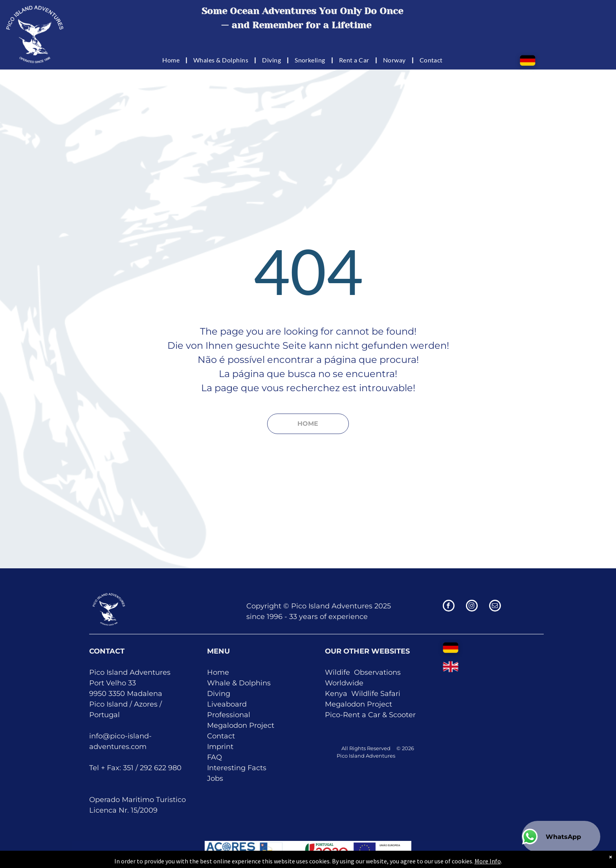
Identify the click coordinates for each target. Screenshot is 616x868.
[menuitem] (172, 60)
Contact (221, 736)
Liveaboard (227, 704)
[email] (495, 607)
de (359, 683)
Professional (229, 715)
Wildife (337, 672)
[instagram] (472, 607)
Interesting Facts (237, 768)
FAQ (214, 757)
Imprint (220, 747)
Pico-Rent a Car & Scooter (370, 715)
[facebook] (449, 607)
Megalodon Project (241, 725)
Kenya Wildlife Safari (363, 694)
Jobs (215, 778)
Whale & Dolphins (239, 683)
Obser (365, 672)
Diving (219, 694)
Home (218, 672)
